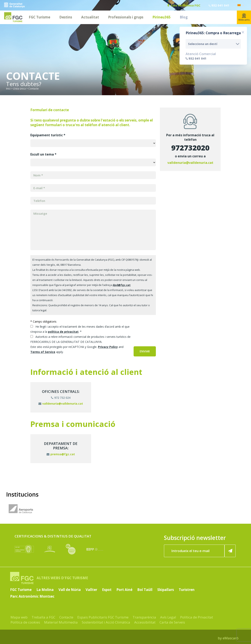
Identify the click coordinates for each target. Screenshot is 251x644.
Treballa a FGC (43, 617)
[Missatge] (93, 230)
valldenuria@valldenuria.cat (190, 163)
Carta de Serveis (172, 622)
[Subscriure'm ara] (230, 551)
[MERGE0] (93, 188)
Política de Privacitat (197, 617)
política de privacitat (63, 332)
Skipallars (166, 590)
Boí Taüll (145, 590)
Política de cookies (25, 622)
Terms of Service (43, 352)
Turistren (187, 590)
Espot (107, 590)
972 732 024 (61, 398)
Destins (66, 17)
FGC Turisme (39, 17)
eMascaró (231, 638)
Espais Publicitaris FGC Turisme (103, 617)
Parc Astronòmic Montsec (32, 596)
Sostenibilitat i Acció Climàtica (106, 622)
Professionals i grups (126, 17)
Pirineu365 (162, 17)
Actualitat (90, 17)
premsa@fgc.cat (61, 454)
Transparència (144, 617)
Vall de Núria (70, 590)
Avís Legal (168, 617)
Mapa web (19, 617)
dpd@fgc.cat (122, 285)
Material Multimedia (61, 622)
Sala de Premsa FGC (184, 5)
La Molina (45, 590)
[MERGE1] (93, 175)
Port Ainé (124, 590)
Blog (184, 17)
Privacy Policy (108, 347)
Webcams (244, 17)
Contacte (66, 617)
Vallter (91, 590)
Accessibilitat (145, 622)
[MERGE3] (93, 201)
